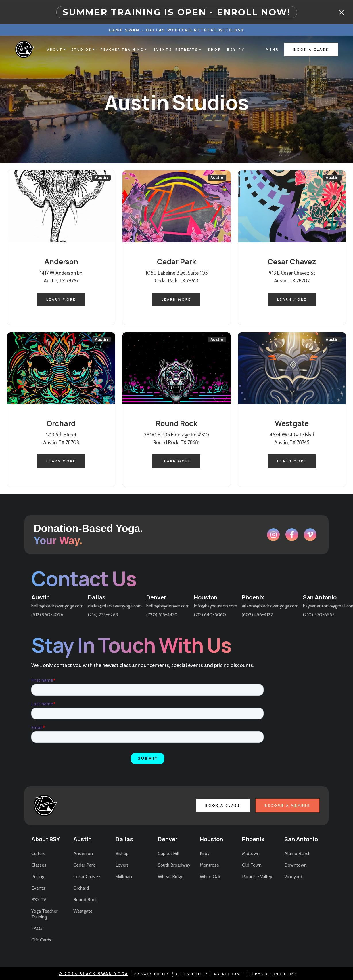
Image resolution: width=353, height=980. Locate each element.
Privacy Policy (152, 974)
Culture (39, 853)
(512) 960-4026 (47, 615)
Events (38, 888)
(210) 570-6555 (319, 615)
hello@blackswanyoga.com (57, 606)
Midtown (251, 853)
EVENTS (163, 50)
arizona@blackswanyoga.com (270, 606)
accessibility (192, 974)
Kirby (205, 853)
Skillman (124, 877)
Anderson (83, 853)
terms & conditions (273, 974)
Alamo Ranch (297, 853)
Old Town (252, 865)
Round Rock (85, 900)
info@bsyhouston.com (216, 606)
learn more (61, 299)
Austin (41, 597)
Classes (39, 865)
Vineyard (293, 877)
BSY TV (39, 900)
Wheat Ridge (171, 877)
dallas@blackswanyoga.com (115, 606)
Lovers (122, 865)
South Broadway (174, 865)
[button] (56, 50)
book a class (311, 49)
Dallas (97, 597)
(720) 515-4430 (162, 615)
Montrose (209, 865)
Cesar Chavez (87, 877)
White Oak (210, 877)
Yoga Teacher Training (45, 914)
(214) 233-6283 (103, 615)
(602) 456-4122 (257, 615)
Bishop (122, 853)
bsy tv (236, 50)
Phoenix (253, 597)
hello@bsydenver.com (168, 606)
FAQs (37, 928)
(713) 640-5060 (210, 615)
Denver (156, 597)
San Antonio (320, 597)
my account (229, 974)
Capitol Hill (169, 853)
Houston (206, 597)
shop (215, 50)
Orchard (81, 888)
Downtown (296, 865)
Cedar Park (84, 865)
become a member (287, 805)
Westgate (83, 911)
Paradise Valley (257, 877)
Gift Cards (41, 940)
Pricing (38, 877)
